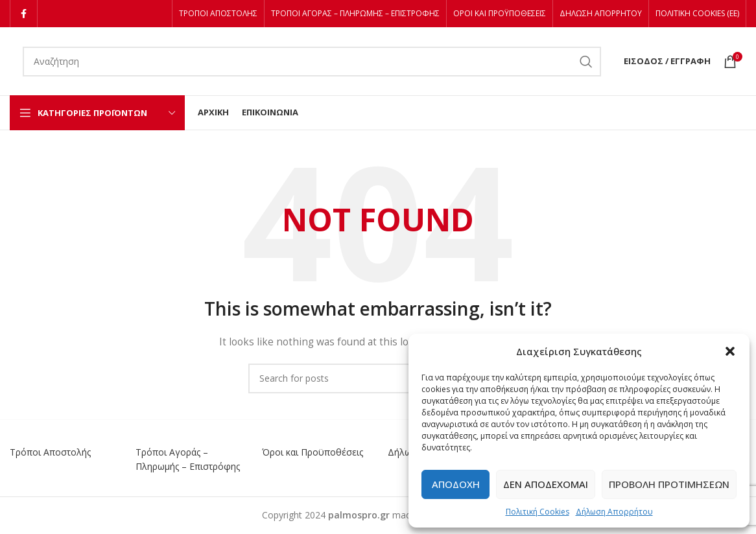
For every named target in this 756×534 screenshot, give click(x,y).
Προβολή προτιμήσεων (669, 484)
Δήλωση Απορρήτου (614, 512)
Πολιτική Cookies (537, 512)
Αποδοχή (456, 484)
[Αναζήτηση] (312, 62)
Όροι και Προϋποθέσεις (313, 452)
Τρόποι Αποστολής (50, 452)
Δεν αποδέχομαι (546, 484)
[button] (730, 351)
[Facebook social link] (24, 14)
